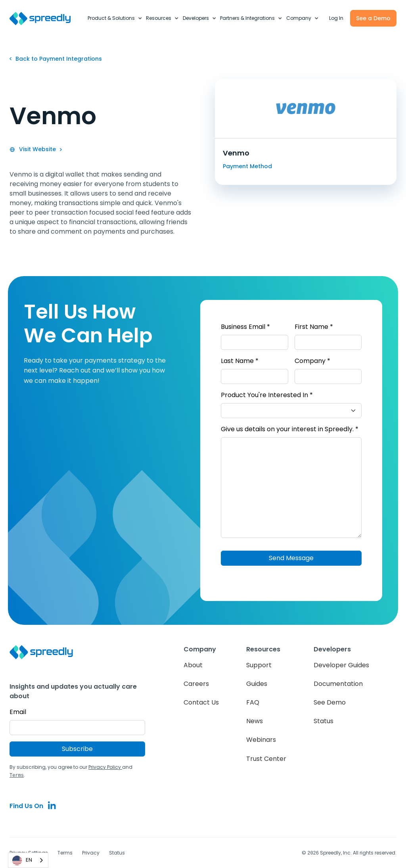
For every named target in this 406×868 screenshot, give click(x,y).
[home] (44, 18)
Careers (196, 684)
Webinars (261, 740)
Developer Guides (341, 665)
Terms (65, 852)
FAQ (253, 702)
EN (22, 860)
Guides (257, 684)
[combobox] (28, 860)
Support (259, 665)
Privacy (91, 852)
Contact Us (201, 702)
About (193, 665)
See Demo (330, 702)
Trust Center (266, 759)
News (255, 721)
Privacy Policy (105, 767)
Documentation (338, 684)
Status (324, 721)
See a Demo (373, 18)
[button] (115, 18)
